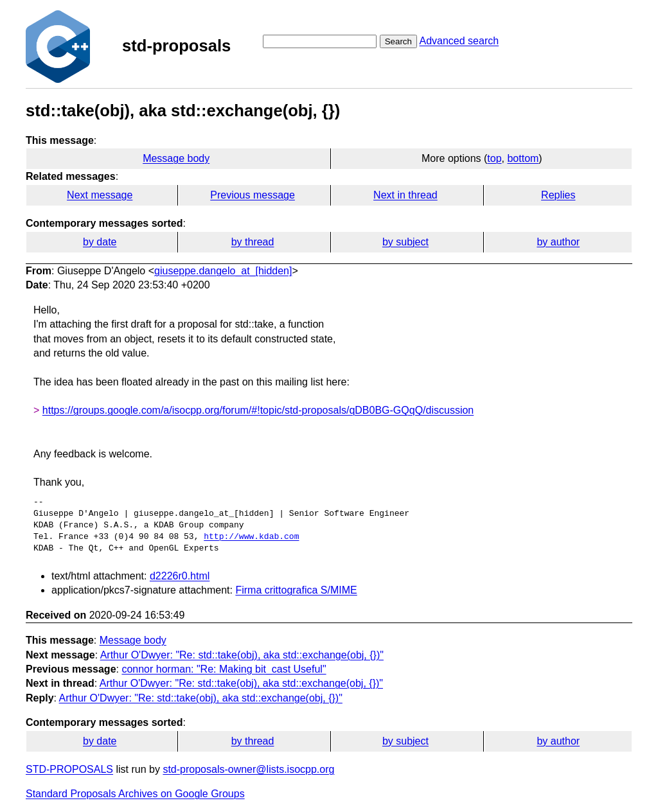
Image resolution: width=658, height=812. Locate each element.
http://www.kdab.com (251, 537)
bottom (523, 158)
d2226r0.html (180, 576)
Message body (176, 158)
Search (398, 41)
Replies (558, 195)
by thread (253, 242)
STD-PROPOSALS (69, 769)
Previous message (253, 195)
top (494, 158)
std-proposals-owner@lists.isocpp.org (248, 769)
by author (558, 242)
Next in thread (405, 195)
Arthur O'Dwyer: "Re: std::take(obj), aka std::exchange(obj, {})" (242, 655)
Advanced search (459, 41)
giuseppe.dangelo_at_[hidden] (223, 271)
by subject (405, 242)
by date (100, 242)
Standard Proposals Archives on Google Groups (135, 794)
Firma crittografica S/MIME (296, 590)
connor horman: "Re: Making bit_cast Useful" (224, 669)
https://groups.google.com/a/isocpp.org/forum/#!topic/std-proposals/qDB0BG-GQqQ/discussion (258, 410)
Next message (100, 195)
